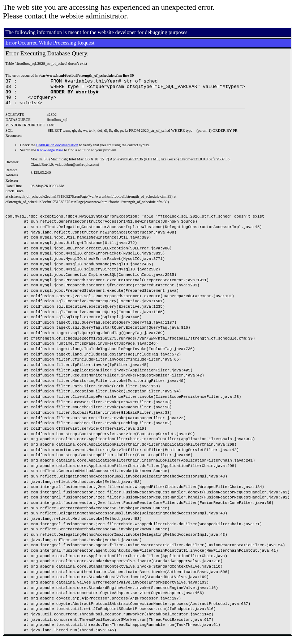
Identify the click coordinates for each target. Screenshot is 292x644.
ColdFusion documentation (57, 150)
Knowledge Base (50, 155)
